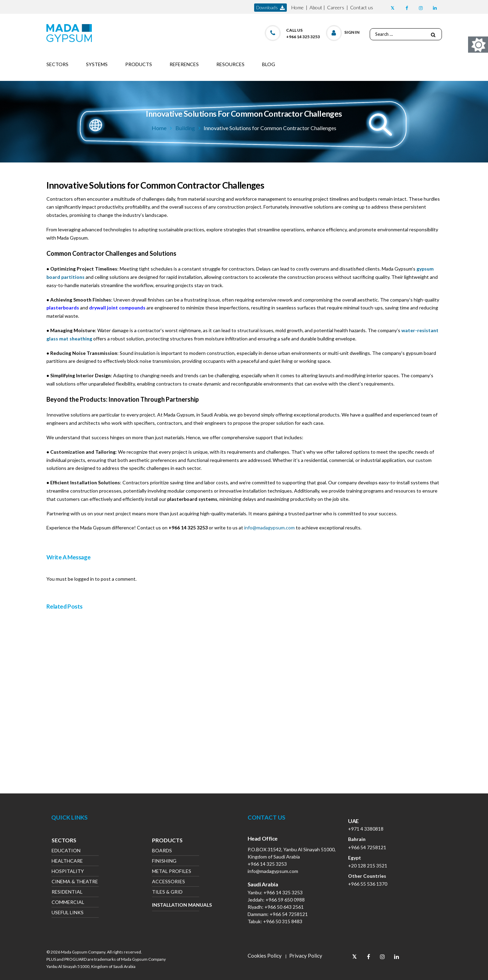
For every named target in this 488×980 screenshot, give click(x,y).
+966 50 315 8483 (283, 921)
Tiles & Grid (167, 892)
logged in (84, 579)
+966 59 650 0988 (285, 900)
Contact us (362, 7)
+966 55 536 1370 (368, 884)
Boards (162, 851)
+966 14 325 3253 (267, 864)
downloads (270, 8)
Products (167, 841)
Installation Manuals (176, 905)
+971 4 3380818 (366, 829)
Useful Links (68, 913)
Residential (67, 892)
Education (66, 851)
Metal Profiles (172, 872)
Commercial (68, 903)
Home (297, 7)
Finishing (164, 861)
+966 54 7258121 (289, 914)
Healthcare (67, 861)
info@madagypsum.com (269, 528)
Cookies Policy (265, 956)
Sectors (64, 841)
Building (185, 128)
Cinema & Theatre (75, 882)
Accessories (169, 882)
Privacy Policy (306, 956)
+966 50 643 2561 (284, 907)
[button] (343, 31)
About (316, 7)
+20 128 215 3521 (368, 866)
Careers (336, 7)
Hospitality (68, 872)
